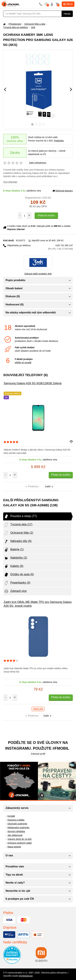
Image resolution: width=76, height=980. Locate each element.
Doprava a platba (16, 820)
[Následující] (71, 89)
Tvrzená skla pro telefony (16, 27)
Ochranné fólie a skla (35, 24)
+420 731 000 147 (60, 247)
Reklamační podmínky (18, 827)
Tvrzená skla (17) (18, 525)
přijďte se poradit (23, 362)
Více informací (10, 182)
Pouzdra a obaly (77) (20, 516)
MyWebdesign (26, 976)
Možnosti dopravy (63, 191)
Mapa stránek (14, 847)
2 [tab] (36, 124)
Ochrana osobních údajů (20, 843)
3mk (33, 27)
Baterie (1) (14, 550)
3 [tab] (40, 124)
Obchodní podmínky (17, 824)
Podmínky (59, 141)
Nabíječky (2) (16, 558)
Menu (68, 4)
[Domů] (4, 24)
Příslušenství (15, 24)
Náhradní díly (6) (18, 541)
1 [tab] (32, 124)
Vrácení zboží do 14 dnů (19, 839)
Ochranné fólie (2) (19, 533)
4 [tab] (44, 124)
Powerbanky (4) (17, 583)
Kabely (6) (14, 566)
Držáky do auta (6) (19, 574)
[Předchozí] (5, 89)
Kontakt (11, 816)
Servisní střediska (16, 831)
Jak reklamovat (15, 835)
